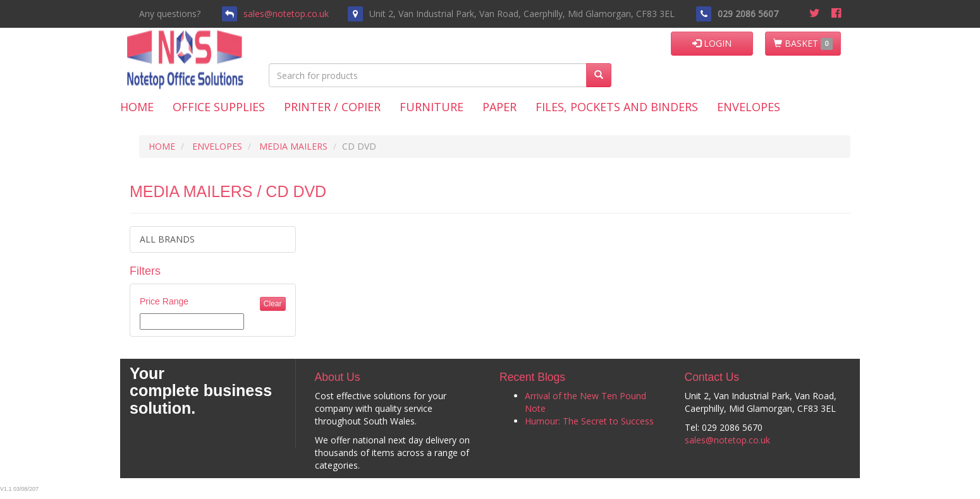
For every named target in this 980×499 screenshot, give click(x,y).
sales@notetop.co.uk (286, 14)
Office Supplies (219, 107)
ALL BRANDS (167, 239)
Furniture (432, 107)
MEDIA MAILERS (293, 146)
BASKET (803, 44)
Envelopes (749, 107)
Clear (273, 304)
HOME (162, 146)
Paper (499, 107)
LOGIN (712, 43)
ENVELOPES (217, 146)
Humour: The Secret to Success (589, 421)
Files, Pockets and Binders (617, 107)
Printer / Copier (332, 107)
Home (137, 107)
